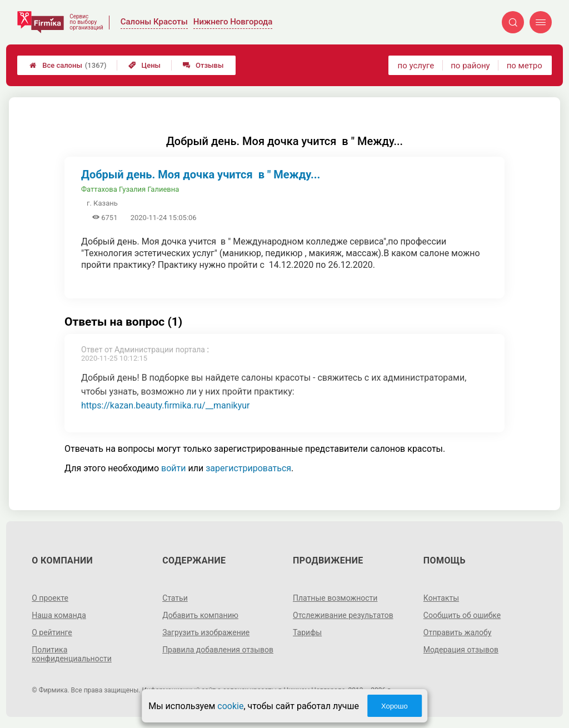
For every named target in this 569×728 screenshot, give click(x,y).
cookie (230, 706)
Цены (144, 65)
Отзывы (203, 65)
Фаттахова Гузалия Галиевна (130, 189)
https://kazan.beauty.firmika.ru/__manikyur (165, 405)
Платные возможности (335, 598)
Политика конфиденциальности (72, 654)
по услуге (416, 66)
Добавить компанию (200, 615)
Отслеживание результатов (343, 615)
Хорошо (395, 706)
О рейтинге (52, 632)
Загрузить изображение (206, 632)
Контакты (441, 598)
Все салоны (68, 65)
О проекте (50, 598)
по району (470, 66)
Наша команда (59, 615)
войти (173, 468)
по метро (525, 66)
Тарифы (307, 632)
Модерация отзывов (461, 650)
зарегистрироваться (248, 468)
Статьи (175, 598)
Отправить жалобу (458, 632)
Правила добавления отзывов (218, 650)
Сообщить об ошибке (462, 615)
